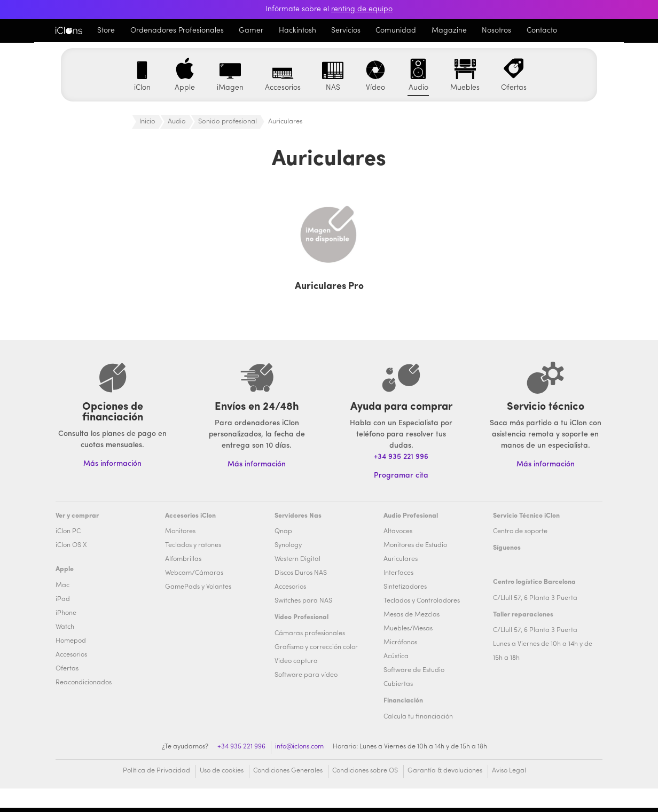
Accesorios (71, 655)
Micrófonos (400, 643)
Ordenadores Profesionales (177, 31)
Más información (546, 464)
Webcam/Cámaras (194, 573)
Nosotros (496, 31)
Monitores (180, 532)
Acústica (396, 657)
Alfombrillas (183, 559)
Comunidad (396, 31)
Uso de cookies (222, 771)
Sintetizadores (405, 587)
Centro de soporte (520, 532)
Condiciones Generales (288, 771)
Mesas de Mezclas (412, 615)
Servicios (346, 31)
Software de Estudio (414, 670)
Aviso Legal (509, 771)
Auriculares (401, 559)
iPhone (66, 613)
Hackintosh (297, 31)
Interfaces (398, 573)
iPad (63, 599)
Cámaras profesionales (310, 634)
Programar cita (401, 476)
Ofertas (67, 669)
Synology (288, 545)
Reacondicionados (84, 683)
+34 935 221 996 (401, 457)
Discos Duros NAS (301, 573)
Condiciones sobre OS (365, 771)
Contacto (542, 31)
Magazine (449, 31)
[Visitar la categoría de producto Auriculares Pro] (329, 244)
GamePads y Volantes (198, 587)
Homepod (71, 641)
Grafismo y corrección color (316, 647)
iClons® (69, 30)
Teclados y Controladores (422, 601)
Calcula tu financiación (418, 717)
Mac (62, 585)
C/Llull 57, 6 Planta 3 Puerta (535, 598)
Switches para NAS (303, 601)
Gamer (251, 31)
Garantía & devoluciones (445, 771)
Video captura (296, 661)
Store (106, 31)
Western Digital (297, 559)
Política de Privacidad (156, 771)
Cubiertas (398, 684)
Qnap (283, 532)
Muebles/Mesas (408, 629)
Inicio (147, 122)
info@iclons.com (299, 747)
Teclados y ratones (193, 545)
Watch (65, 627)
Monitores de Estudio (415, 545)
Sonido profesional (228, 122)
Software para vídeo (306, 675)
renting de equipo (362, 9)
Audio (177, 122)
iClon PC (68, 532)
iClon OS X (71, 545)
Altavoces (398, 532)
